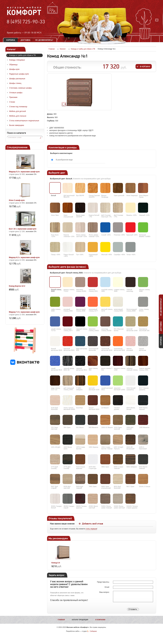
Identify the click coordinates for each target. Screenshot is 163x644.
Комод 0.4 (56, 563)
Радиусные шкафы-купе (19, 74)
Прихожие (13, 97)
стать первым (91, 529)
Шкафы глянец (15, 83)
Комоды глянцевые (17, 60)
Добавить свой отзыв (93, 524)
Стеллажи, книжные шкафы (21, 88)
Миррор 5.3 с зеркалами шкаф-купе (24, 172)
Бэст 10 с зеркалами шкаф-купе (23, 229)
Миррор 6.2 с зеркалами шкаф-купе (24, 257)
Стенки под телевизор (18, 107)
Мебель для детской (18, 111)
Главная (61, 620)
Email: (107, 587)
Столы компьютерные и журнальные (24, 121)
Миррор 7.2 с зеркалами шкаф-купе (24, 312)
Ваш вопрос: (105, 592)
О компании (100, 620)
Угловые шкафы (16, 93)
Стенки (12, 102)
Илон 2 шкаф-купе (17, 200)
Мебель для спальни (18, 116)
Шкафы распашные (17, 79)
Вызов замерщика (17, 125)
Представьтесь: (103, 582)
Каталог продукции (80, 620)
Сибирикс (93, 631)
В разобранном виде (64, 160)
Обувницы (13, 65)
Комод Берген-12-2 (17, 286)
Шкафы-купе (14, 69)
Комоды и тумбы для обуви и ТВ (22, 55)
